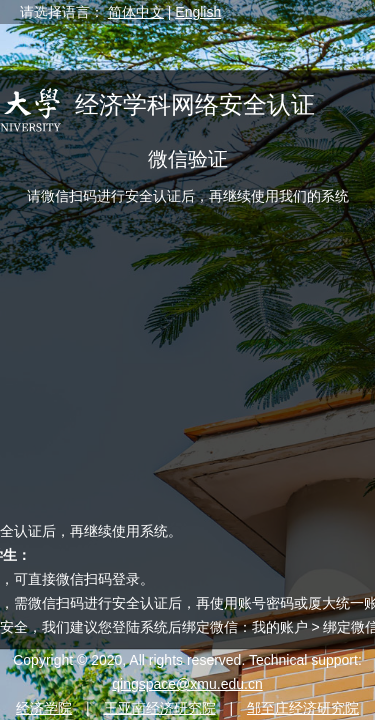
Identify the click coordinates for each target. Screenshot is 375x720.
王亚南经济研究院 (160, 708)
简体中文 (136, 12)
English (198, 12)
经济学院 (44, 708)
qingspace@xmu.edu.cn (187, 684)
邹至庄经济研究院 (303, 708)
